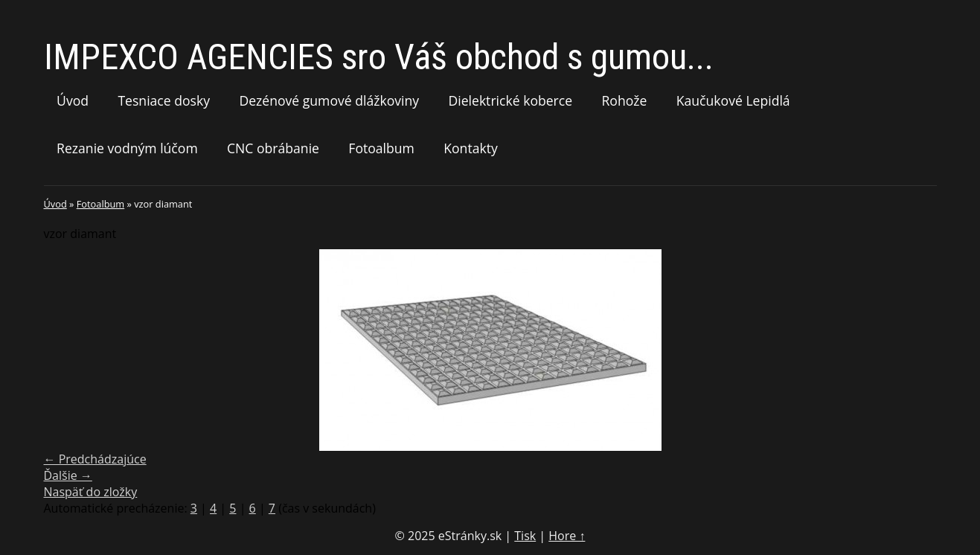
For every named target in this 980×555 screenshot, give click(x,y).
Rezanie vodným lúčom (127, 148)
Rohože (624, 100)
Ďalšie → (68, 475)
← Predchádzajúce (95, 459)
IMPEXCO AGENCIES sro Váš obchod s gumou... (379, 57)
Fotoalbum (381, 148)
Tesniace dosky (164, 100)
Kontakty (471, 148)
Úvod (73, 100)
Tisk (525, 536)
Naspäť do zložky (91, 492)
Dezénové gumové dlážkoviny (329, 100)
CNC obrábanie (273, 148)
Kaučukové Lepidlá (733, 100)
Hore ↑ (567, 536)
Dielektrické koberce (510, 100)
